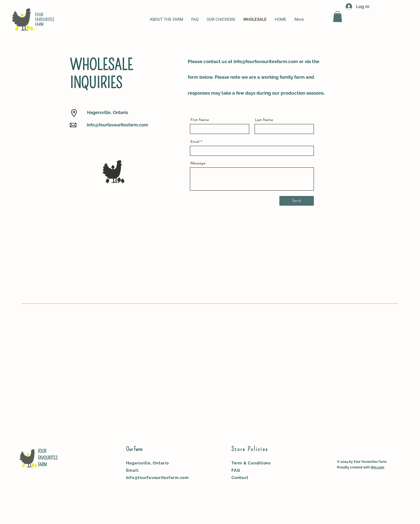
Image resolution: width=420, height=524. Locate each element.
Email (195, 142)
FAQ (236, 470)
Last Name (264, 120)
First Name (200, 120)
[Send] (297, 201)
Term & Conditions (251, 463)
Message (198, 163)
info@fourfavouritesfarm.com (117, 125)
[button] (338, 17)
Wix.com (377, 467)
